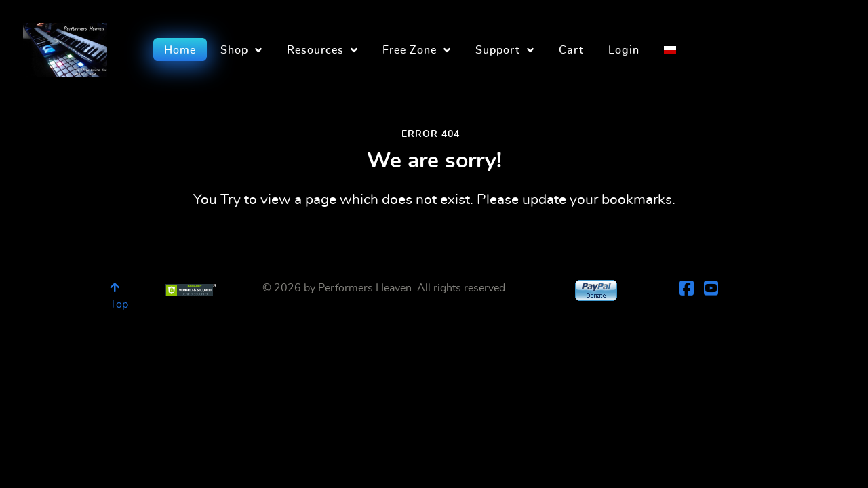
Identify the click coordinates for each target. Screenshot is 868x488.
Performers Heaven (365, 288)
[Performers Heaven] (65, 46)
